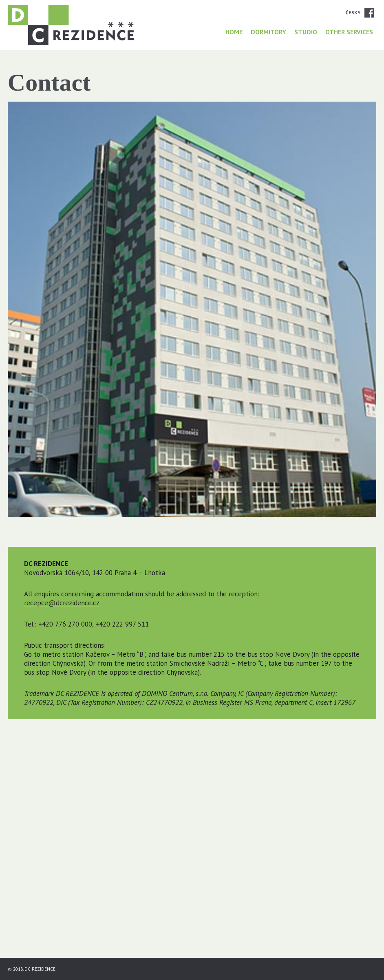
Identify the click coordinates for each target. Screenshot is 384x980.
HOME (234, 32)
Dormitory (268, 32)
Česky (353, 12)
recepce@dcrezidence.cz (62, 603)
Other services (349, 32)
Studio (306, 32)
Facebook (369, 13)
